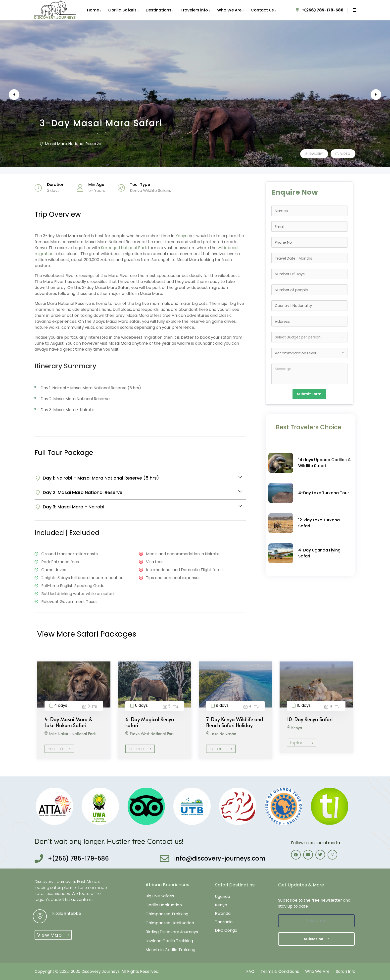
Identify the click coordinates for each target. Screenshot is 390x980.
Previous (22, 95)
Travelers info (194, 10)
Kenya (181, 236)
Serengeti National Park (124, 248)
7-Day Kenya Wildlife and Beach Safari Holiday (235, 722)
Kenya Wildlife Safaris (150, 191)
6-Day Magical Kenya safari (150, 722)
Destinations (159, 10)
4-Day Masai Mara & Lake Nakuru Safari (69, 722)
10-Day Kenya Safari (310, 719)
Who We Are (229, 10)
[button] (53, 935)
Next (368, 95)
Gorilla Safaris (122, 10)
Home (93, 10)
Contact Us (262, 10)
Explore (59, 749)
